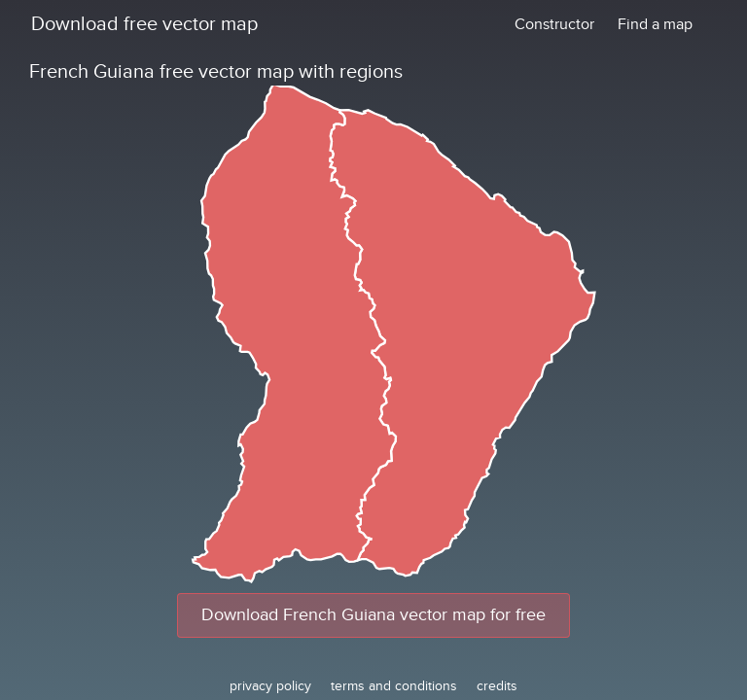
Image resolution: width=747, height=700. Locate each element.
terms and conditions (394, 686)
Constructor (554, 24)
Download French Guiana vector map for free (373, 615)
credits (497, 686)
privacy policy (270, 686)
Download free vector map (144, 24)
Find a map (655, 24)
